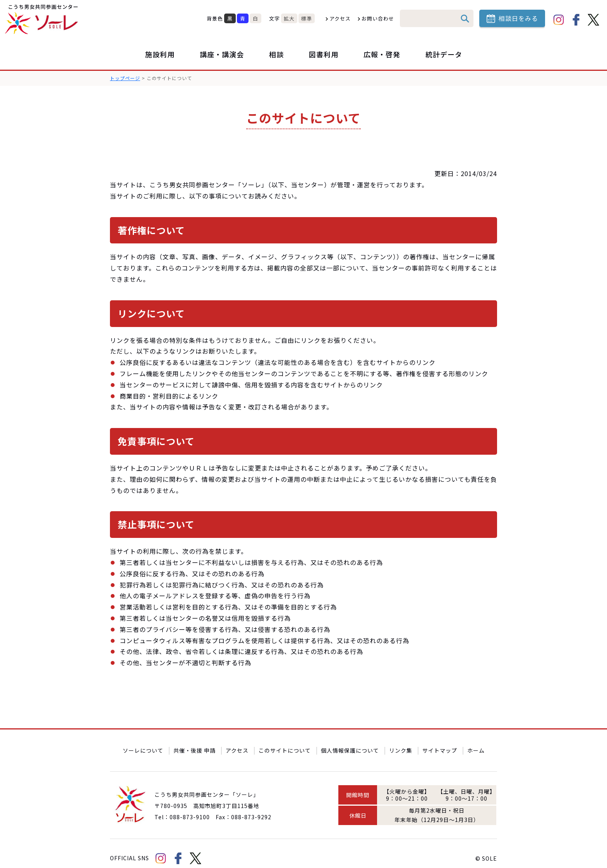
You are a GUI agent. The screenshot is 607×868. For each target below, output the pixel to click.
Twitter (593, 20)
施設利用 (160, 54)
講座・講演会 (222, 54)
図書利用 (324, 54)
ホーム (476, 740)
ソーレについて (143, 740)
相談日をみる (518, 18)
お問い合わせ (378, 18)
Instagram (559, 20)
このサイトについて (285, 740)
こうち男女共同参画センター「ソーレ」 (43, 19)
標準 (307, 18)
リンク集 (401, 740)
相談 (276, 54)
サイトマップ (440, 740)
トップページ (125, 78)
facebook (576, 20)
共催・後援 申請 (195, 740)
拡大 (289, 18)
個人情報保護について (350, 740)
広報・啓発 (382, 54)
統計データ (444, 54)
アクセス (340, 18)
